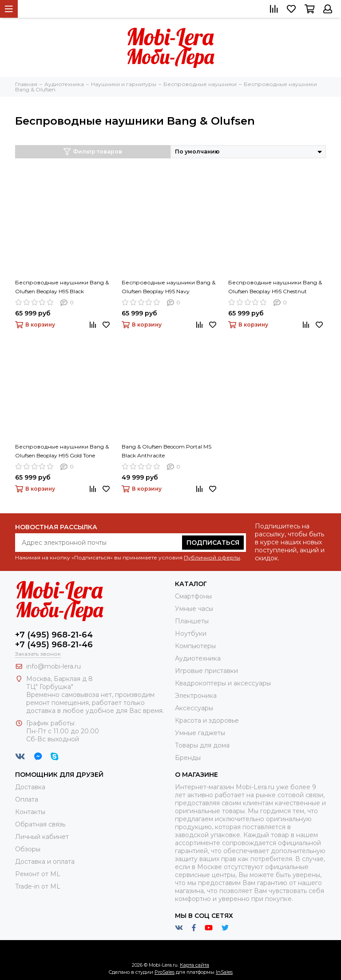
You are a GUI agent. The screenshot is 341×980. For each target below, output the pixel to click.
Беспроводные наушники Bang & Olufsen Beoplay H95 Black (62, 287)
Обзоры (28, 849)
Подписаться (213, 543)
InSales (224, 972)
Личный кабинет (42, 837)
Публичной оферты (212, 557)
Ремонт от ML (38, 874)
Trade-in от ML (38, 886)
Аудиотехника (198, 658)
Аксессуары (194, 708)
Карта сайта (194, 965)
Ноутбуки (191, 634)
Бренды (188, 758)
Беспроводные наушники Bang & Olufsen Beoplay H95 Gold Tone (62, 451)
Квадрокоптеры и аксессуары (223, 683)
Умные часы (194, 609)
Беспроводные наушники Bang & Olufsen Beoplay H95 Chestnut (275, 287)
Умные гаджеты (200, 733)
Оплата (27, 799)
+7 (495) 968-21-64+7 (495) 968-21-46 (54, 640)
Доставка (30, 787)
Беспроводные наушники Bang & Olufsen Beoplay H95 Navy (169, 287)
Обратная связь (40, 824)
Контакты (30, 812)
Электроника (196, 696)
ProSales (165, 972)
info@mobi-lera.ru (54, 666)
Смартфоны (193, 596)
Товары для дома (202, 745)
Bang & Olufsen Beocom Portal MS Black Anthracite (167, 451)
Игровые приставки (206, 671)
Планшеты (192, 621)
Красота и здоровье (207, 720)
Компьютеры (195, 646)
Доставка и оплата (45, 862)
